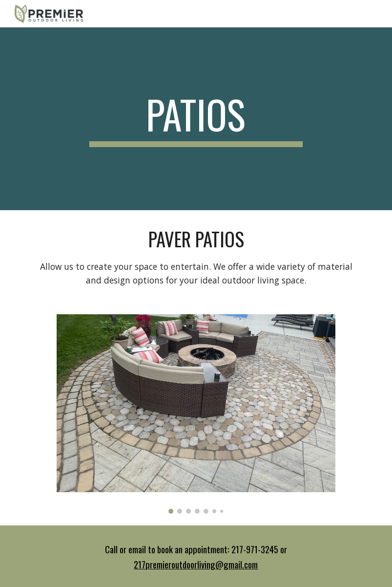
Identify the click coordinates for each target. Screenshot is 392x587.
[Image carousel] (196, 414)
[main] (196, 119)
